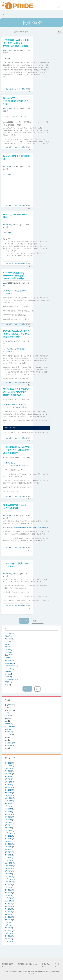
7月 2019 (8, 887)
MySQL (25, 291)
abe (6, 740)
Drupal (9, 58)
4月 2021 (8, 849)
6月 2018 (8, 912)
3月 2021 (8, 852)
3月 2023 (8, 814)
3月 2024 (8, 790)
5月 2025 (8, 776)
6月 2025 (8, 774)
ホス (6, 707)
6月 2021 (8, 844)
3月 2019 (8, 893)
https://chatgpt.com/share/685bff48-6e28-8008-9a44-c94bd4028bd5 (26, 527)
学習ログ (9, 293)
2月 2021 (8, 855)
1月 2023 (8, 820)
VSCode (8, 660)
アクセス (57, 965)
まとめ (8, 674)
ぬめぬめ (8, 745)
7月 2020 (8, 868)
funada (7, 724)
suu (5, 283)
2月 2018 (8, 920)
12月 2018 (9, 898)
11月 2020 (9, 863)
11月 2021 (9, 833)
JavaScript (9, 663)
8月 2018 (8, 906)
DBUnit (15, 405)
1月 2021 (8, 858)
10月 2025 (9, 768)
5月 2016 (8, 936)
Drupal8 (8, 633)
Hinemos (8, 671)
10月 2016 (9, 933)
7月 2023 (8, 806)
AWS (7, 647)
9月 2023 (8, 803)
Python (8, 658)
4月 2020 (8, 871)
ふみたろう (9, 743)
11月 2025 (9, 766)
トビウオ (8, 705)
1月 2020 (8, 874)
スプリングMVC (12, 116)
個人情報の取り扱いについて (28, 965)
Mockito (8, 405)
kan (6, 721)
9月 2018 (8, 904)
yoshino (8, 732)
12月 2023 (9, 798)
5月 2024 (8, 785)
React (7, 677)
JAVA (8, 463)
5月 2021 (8, 847)
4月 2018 (8, 917)
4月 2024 (8, 787)
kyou (7, 748)
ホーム (5, 14)
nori (6, 718)
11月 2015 (9, 941)
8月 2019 (8, 885)
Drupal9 (8, 652)
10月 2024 (9, 782)
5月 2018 (8, 914)
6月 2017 (8, 931)
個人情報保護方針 (8, 965)
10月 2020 (9, 866)
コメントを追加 (20, 89)
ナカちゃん (9, 726)
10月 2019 (9, 882)
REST (7, 682)
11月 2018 (9, 901)
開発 (7, 685)
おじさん (8, 735)
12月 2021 (9, 831)
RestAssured (23, 405)
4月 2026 (8, 763)
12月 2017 (9, 922)
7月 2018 (8, 909)
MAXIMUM (7, 50)
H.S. (6, 713)
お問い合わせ (46, 965)
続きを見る (9, 89)
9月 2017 (8, 928)
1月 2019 (8, 895)
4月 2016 (8, 939)
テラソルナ (23, 116)
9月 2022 (8, 825)
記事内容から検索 (21, 32)
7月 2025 (8, 771)
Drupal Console (11, 679)
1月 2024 (8, 795)
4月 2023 (8, 812)
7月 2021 (8, 841)
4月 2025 (8, 779)
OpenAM (8, 669)
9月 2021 (8, 836)
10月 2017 (9, 925)
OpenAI (8, 655)
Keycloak (8, 639)
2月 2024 (8, 793)
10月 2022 (9, 822)
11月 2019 (9, 879)
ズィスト (8, 710)
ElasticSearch (10, 666)
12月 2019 (9, 877)
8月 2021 (8, 839)
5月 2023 (8, 809)
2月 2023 (8, 817)
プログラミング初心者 (13, 291)
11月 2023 (9, 801)
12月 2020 (9, 860)
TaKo (7, 716)
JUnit (13, 463)
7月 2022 (8, 828)
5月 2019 (8, 890)
